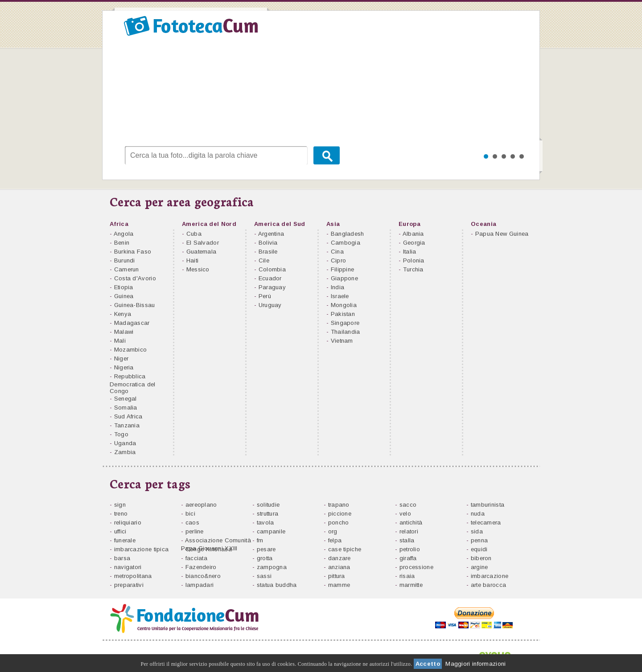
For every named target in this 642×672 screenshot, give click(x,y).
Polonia (414, 260)
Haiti (193, 260)
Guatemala (202, 252)
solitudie (268, 505)
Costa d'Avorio (135, 278)
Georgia (414, 243)
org (333, 531)
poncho (339, 522)
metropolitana (133, 576)
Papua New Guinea (502, 234)
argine (479, 567)
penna (479, 540)
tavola (265, 522)
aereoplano (201, 505)
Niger (121, 359)
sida (477, 531)
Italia (410, 252)
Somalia (126, 408)
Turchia (413, 269)
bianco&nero (203, 576)
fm (260, 540)
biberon (481, 558)
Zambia (125, 452)
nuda (478, 514)
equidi (479, 549)
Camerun (127, 269)
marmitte (411, 585)
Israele (340, 296)
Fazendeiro (201, 567)
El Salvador (203, 243)
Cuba (194, 234)
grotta (265, 558)
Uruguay (270, 305)
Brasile (268, 252)
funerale (125, 540)
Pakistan (343, 314)
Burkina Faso (133, 252)
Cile (264, 260)
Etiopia (124, 287)
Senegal (126, 399)
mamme (339, 585)
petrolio (410, 549)
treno (121, 514)
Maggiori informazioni (475, 664)
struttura (268, 514)
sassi (264, 576)
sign (120, 505)
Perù (265, 296)
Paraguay (272, 287)
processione (416, 567)
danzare (340, 558)
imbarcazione (490, 576)
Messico (198, 269)
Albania (413, 234)
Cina (337, 252)
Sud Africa (128, 416)
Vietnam (342, 341)
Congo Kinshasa (209, 549)
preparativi (129, 585)
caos (192, 522)
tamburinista (488, 505)
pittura (337, 576)
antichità (411, 522)
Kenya (123, 314)
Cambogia (346, 243)
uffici (120, 531)
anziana (339, 567)
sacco (408, 505)
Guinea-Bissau (135, 305)
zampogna (272, 567)
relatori (409, 531)
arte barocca (489, 585)
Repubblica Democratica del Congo (133, 384)
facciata (196, 558)
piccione (340, 514)
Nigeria (124, 367)
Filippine (343, 269)
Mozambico (131, 350)
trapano (339, 505)
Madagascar (132, 323)
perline (195, 531)
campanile (271, 531)
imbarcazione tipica (142, 549)
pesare (266, 549)
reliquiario (128, 522)
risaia (407, 576)
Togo (121, 434)
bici (190, 514)
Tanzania (127, 425)
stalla (407, 540)
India (338, 287)
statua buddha (277, 585)
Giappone (344, 278)
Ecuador (270, 278)
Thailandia (346, 332)
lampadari (200, 585)
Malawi (124, 332)
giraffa (408, 558)
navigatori (128, 567)
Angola (124, 234)
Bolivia (268, 243)
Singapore (345, 323)
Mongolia (344, 305)
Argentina (271, 234)
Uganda (125, 443)
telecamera (486, 522)
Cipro (339, 260)
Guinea (124, 296)
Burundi (125, 260)
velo (405, 514)
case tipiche (345, 549)
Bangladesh (348, 234)
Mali (120, 341)
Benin (122, 243)
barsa (122, 558)
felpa (335, 540)
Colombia (272, 269)
